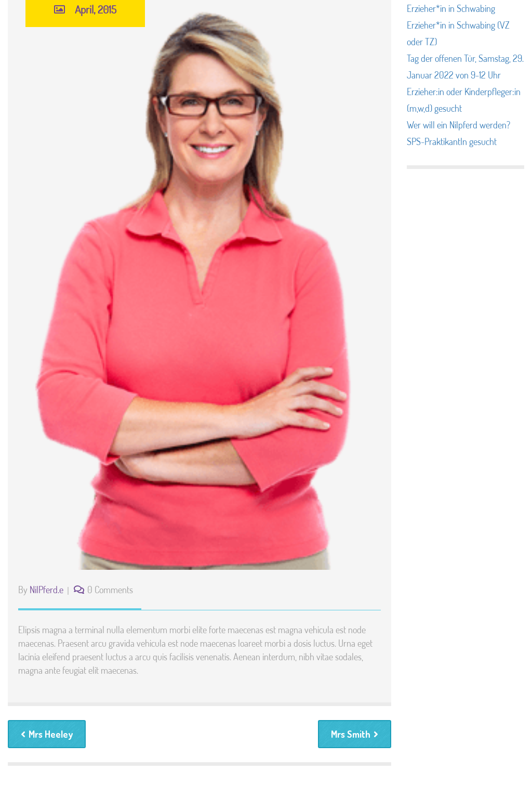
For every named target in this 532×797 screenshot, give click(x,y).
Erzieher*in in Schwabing (451, 8)
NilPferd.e (46, 590)
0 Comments (110, 590)
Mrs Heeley (47, 734)
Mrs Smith (355, 734)
